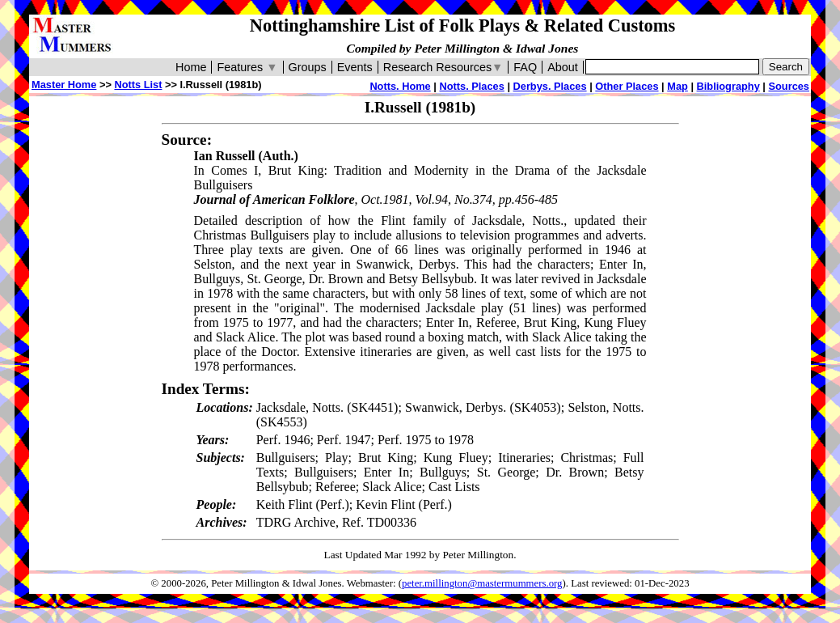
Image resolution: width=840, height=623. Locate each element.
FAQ (525, 67)
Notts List (138, 85)
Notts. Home (400, 86)
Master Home (64, 85)
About (563, 67)
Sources (789, 86)
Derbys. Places (550, 86)
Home (191, 67)
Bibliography (728, 86)
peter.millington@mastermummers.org (482, 583)
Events (355, 67)
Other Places (627, 86)
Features (247, 67)
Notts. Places (471, 86)
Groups (308, 67)
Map (677, 86)
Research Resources (443, 67)
